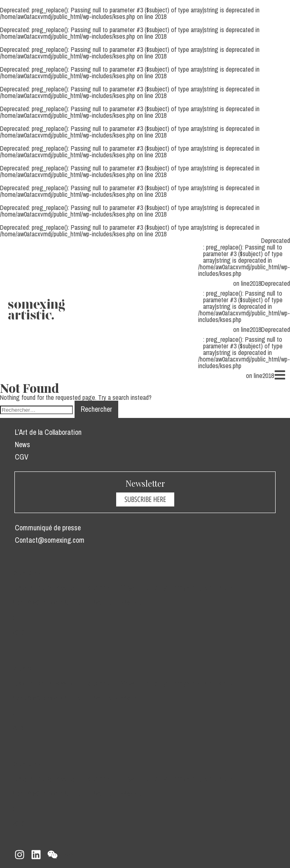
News (22, 444)
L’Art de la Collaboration (48, 432)
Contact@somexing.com (50, 540)
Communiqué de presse (48, 528)
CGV (22, 457)
